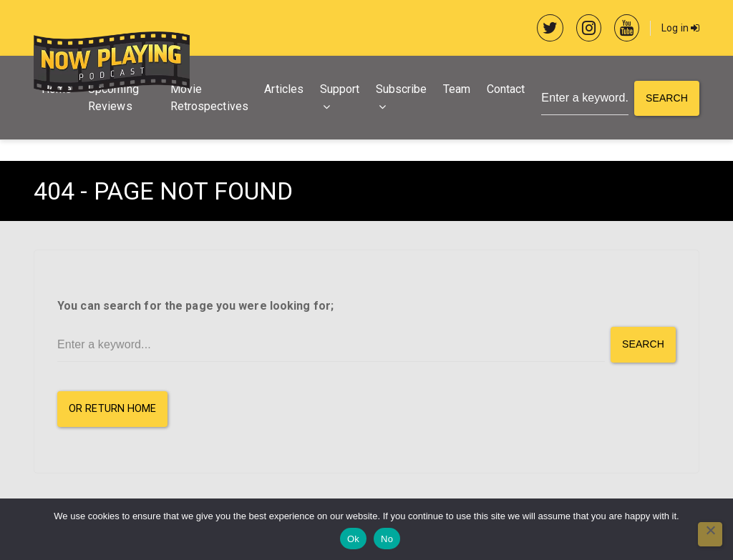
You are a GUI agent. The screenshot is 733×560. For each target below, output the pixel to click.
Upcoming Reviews (113, 98)
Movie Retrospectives (209, 98)
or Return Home (112, 409)
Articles (284, 89)
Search (667, 98)
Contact (506, 89)
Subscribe (402, 89)
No (387, 539)
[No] (710, 534)
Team (457, 89)
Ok (353, 539)
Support (340, 89)
